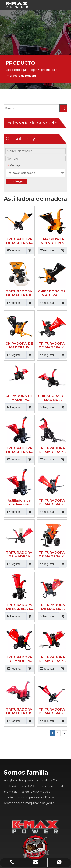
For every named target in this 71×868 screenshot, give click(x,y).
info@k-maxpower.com (62, 793)
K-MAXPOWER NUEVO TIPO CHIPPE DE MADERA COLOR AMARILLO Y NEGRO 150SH (51, 186)
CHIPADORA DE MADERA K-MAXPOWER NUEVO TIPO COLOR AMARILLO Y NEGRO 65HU (34, 262)
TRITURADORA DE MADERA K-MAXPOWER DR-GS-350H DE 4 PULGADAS (51, 488)
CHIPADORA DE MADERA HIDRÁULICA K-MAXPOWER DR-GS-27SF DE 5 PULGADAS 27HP (34, 299)
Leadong (29, 865)
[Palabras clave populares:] (15, 149)
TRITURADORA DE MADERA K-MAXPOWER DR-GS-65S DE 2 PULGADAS (51, 526)
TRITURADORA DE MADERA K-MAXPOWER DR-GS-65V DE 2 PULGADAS (34, 450)
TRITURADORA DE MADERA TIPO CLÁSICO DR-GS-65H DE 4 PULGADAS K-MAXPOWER (51, 450)
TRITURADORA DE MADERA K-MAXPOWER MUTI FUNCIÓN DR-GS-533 (51, 413)
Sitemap (43, 865)
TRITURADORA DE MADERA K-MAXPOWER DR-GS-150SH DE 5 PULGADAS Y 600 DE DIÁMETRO (51, 337)
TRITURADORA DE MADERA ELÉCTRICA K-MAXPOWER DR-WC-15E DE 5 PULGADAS (34, 413)
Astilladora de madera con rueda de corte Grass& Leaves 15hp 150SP (34, 375)
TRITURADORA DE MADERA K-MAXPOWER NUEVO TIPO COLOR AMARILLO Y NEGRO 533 (34, 224)
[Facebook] (28, 712)
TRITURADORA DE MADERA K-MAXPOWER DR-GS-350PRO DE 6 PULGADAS (51, 262)
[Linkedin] (28, 726)
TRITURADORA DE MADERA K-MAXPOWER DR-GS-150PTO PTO (34, 526)
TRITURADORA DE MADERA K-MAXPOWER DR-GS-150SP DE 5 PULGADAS (34, 337)
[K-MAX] (50, 592)
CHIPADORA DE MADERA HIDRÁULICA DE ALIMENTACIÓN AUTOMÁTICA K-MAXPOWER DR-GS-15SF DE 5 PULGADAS (51, 299)
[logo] (65, 586)
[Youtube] (28, 741)
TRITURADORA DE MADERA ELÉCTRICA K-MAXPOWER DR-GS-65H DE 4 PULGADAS (34, 488)
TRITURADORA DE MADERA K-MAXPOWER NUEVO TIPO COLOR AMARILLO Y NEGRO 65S (34, 186)
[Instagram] (28, 755)
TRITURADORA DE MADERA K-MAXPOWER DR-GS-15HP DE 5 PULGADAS (51, 375)
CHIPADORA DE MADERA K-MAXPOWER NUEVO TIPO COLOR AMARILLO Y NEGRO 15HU (51, 224)
